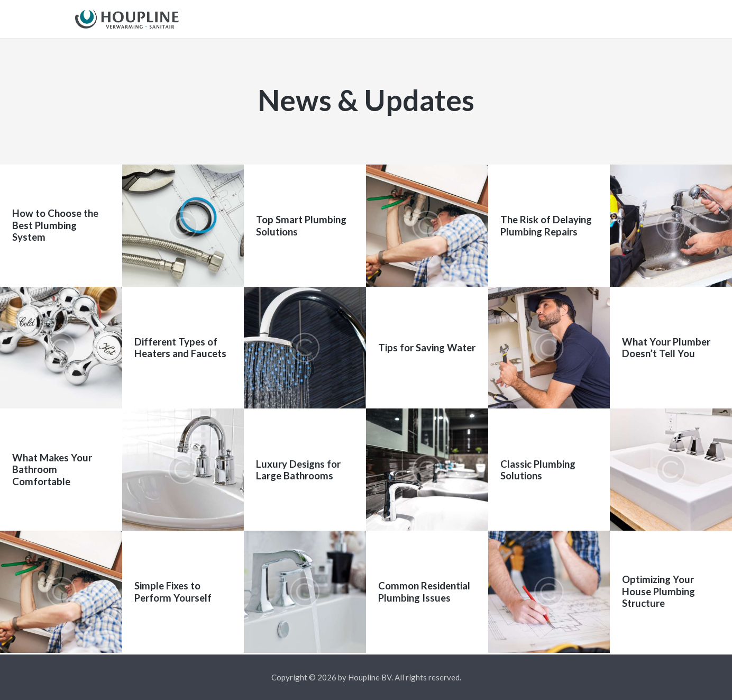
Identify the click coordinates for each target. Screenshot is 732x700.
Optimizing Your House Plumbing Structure (658, 593)
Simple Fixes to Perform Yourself (173, 593)
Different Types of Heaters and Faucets (180, 349)
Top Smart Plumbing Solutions (301, 227)
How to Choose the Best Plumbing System (55, 227)
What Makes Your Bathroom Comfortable (52, 471)
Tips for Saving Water (427, 349)
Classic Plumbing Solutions (538, 471)
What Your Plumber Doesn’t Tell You (666, 349)
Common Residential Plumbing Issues (424, 593)
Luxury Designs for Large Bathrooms (298, 471)
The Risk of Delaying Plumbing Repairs (546, 227)
